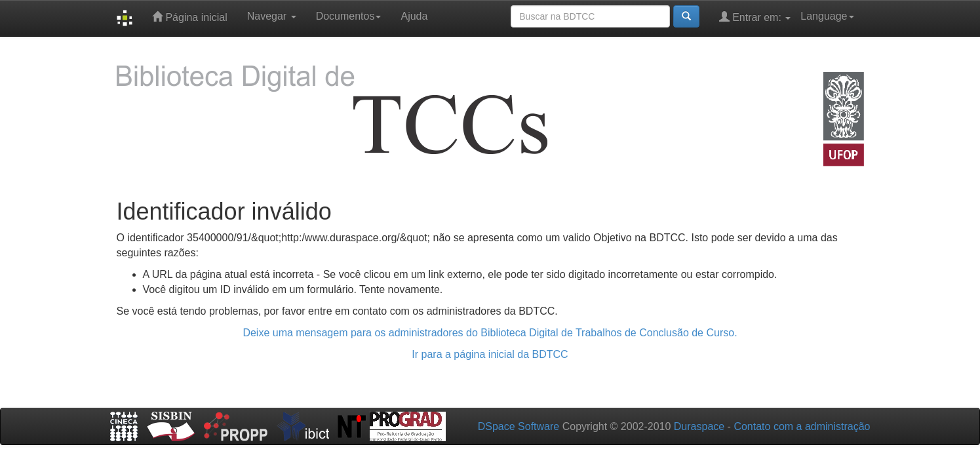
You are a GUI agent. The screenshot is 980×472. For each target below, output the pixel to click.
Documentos (349, 16)
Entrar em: (755, 17)
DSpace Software (519, 426)
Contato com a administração (802, 426)
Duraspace (699, 426)
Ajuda (414, 16)
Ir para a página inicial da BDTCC (490, 354)
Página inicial (190, 17)
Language (827, 16)
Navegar (272, 16)
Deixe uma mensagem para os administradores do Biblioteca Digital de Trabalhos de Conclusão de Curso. (490, 333)
